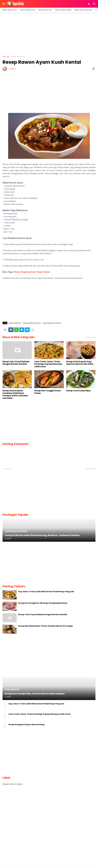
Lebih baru (8, 469)
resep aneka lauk (18, 57)
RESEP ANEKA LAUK (10, 10)
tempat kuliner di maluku (13, 784)
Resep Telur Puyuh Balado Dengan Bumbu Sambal (16, 363)
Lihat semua (91, 337)
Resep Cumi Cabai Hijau (79, 391)
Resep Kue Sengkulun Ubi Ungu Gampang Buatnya (43, 603)
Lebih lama (90, 469)
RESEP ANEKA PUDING (63, 10)
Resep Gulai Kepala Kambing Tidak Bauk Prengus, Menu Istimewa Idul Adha (15, 394)
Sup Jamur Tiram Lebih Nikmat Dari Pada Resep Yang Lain (46, 592)
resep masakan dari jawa (32, 323)
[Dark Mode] (89, 4)
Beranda (6, 57)
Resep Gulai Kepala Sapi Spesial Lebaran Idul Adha (80, 363)
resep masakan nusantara (52, 323)
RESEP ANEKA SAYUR (28, 10)
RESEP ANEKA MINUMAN (83, 10)
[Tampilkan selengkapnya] (33, 330)
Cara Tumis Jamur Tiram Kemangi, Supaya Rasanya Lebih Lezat (48, 364)
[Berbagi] (93, 69)
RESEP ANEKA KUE (45, 10)
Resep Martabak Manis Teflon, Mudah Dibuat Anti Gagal (45, 626)
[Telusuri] (95, 4)
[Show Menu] (4, 4)
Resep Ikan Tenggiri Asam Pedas (48, 392)
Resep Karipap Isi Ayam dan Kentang (26, 724)
